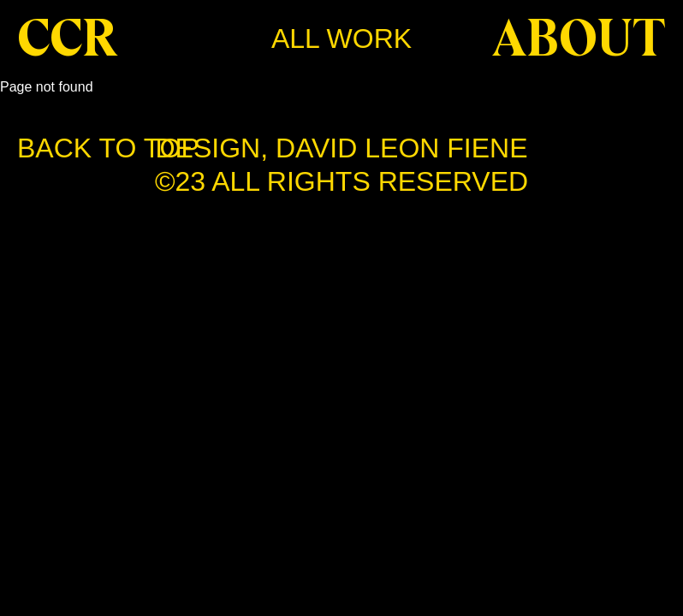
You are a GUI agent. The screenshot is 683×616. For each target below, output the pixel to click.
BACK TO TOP (108, 148)
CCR (67, 38)
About (579, 38)
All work (341, 38)
